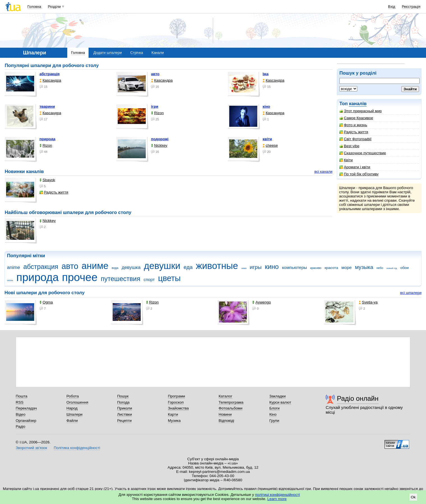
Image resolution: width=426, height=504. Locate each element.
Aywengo (261, 302)
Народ (72, 408)
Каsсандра (50, 80)
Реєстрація (411, 7)
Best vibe (349, 146)
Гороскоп (176, 402)
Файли (72, 421)
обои (404, 268)
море (346, 267)
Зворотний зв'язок (31, 448)
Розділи (54, 7)
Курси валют (280, 402)
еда (188, 267)
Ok (413, 497)
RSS (20, 402)
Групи (274, 421)
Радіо (20, 426)
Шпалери (74, 414)
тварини (47, 106)
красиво (316, 268)
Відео (21, 414)
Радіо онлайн (358, 398)
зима (244, 268)
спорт (149, 279)
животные (217, 266)
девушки (162, 266)
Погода (123, 402)
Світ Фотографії (355, 139)
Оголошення (77, 402)
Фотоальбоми (231, 408)
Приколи (125, 408)
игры (256, 267)
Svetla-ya (368, 302)
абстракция (41, 267)
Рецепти (124, 421)
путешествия (121, 279)
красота (331, 268)
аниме (95, 266)
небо (380, 268)
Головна (34, 7)
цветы (169, 278)
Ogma (46, 302)
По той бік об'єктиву (359, 174)
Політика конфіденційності (77, 448)
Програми (176, 396)
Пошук (123, 396)
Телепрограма (231, 402)
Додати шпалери (107, 53)
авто (155, 74)
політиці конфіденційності (277, 495)
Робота (73, 396)
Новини (225, 414)
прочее (80, 277)
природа (48, 139)
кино (272, 267)
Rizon (157, 113)
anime (13, 267)
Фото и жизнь (353, 125)
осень (10, 280)
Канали (158, 53)
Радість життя (354, 132)
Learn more (277, 499)
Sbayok (47, 180)
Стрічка (137, 53)
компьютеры (294, 267)
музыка (364, 267)
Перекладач (26, 408)
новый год (392, 268)
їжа (266, 74)
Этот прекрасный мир (361, 111)
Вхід (392, 7)
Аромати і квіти (355, 167)
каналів (358, 104)
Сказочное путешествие (363, 153)
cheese (270, 145)
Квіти (346, 160)
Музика (174, 421)
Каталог (225, 396)
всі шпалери (411, 293)
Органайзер (26, 421)
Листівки (125, 414)
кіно (266, 106)
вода (115, 268)
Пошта (21, 396)
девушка (131, 267)
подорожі (160, 139)
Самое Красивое (356, 118)
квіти (267, 139)
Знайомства (178, 408)
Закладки (277, 396)
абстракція (50, 74)
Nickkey (159, 145)
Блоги (275, 408)
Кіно (273, 414)
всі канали (323, 172)
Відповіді (226, 421)
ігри (155, 106)
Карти (173, 414)
